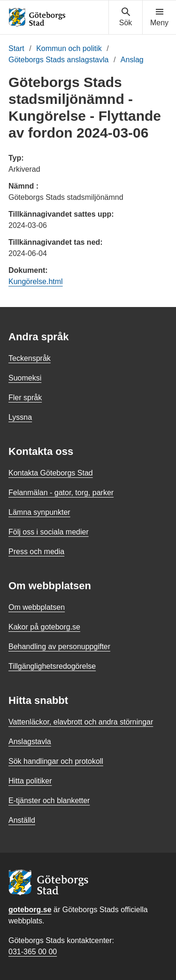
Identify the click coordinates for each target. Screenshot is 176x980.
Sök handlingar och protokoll (56, 761)
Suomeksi (25, 378)
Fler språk (25, 398)
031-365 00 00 (33, 952)
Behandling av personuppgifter (59, 647)
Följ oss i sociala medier (49, 532)
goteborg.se (30, 910)
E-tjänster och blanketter (49, 801)
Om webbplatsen (37, 607)
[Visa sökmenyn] (126, 17)
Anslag (132, 60)
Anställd (22, 820)
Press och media (36, 552)
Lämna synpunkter (39, 512)
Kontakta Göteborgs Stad (51, 473)
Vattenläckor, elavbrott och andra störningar (81, 722)
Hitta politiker (30, 781)
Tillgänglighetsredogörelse (52, 666)
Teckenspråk (30, 358)
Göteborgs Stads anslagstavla (58, 60)
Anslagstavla (30, 742)
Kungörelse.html (36, 282)
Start (16, 48)
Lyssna (20, 417)
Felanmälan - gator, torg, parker (61, 493)
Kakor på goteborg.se (44, 627)
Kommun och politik (69, 48)
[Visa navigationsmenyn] (159, 17)
